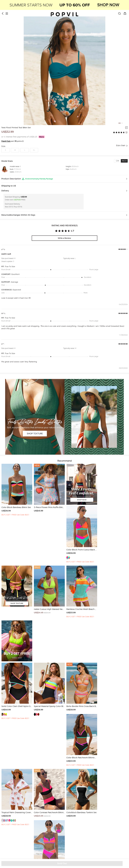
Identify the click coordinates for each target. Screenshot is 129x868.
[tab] (117, 161)
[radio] (114, 132)
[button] (64, 179)
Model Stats (7, 161)
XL (34, 150)
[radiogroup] (119, 132)
